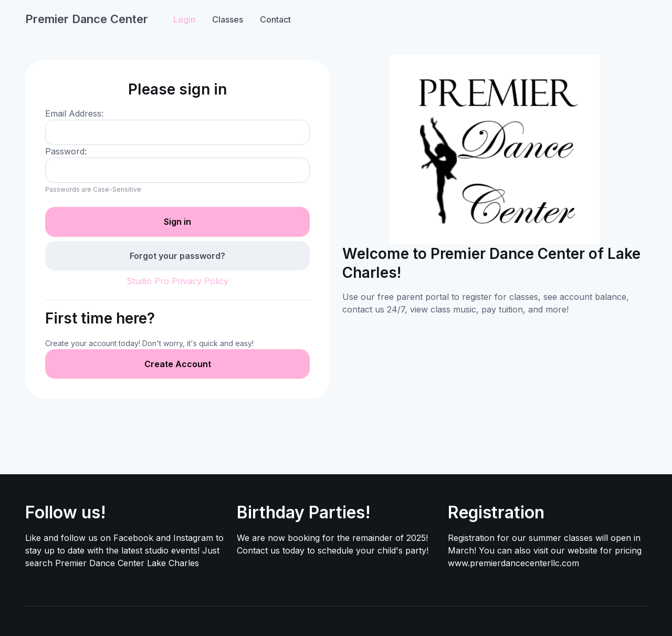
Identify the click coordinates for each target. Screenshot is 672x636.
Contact (275, 19)
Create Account (178, 364)
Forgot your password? (177, 256)
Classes (228, 19)
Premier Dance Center (87, 19)
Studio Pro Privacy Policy (177, 281)
